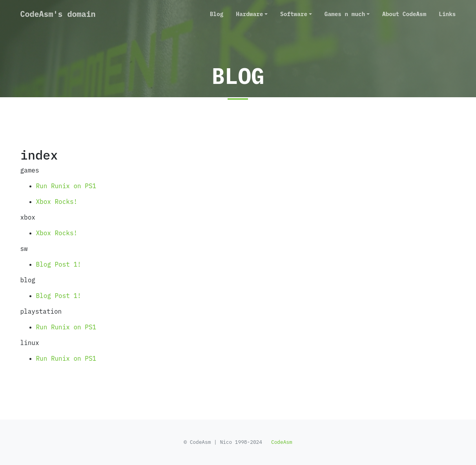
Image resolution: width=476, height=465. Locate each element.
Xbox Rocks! (57, 202)
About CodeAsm (404, 14)
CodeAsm (282, 442)
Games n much (345, 14)
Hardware (249, 14)
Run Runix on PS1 (66, 186)
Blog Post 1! (59, 264)
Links (447, 14)
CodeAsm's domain (58, 14)
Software (294, 14)
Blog (217, 14)
